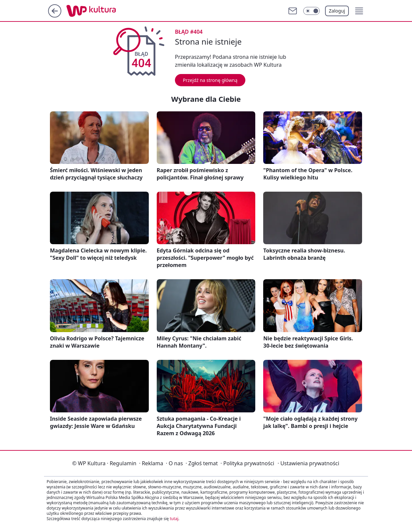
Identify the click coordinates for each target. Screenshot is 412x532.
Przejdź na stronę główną (210, 80)
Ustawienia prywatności (308, 463)
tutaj (174, 519)
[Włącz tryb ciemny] (311, 11)
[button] (359, 11)
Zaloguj (337, 11)
